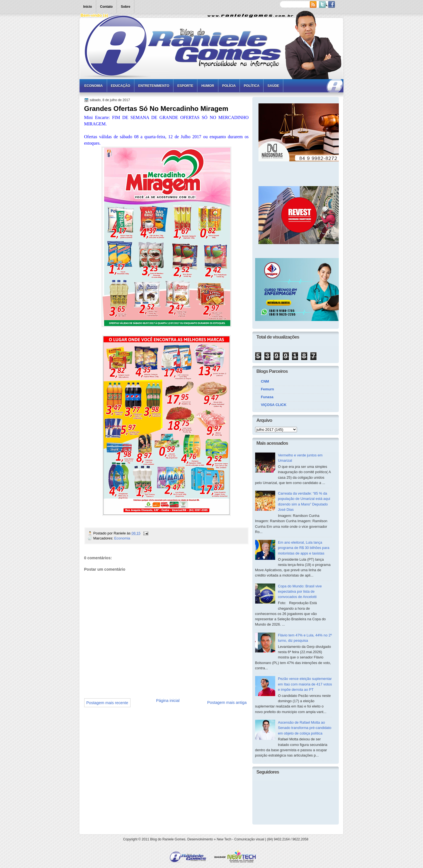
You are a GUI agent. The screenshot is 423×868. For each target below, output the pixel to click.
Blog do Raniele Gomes (168, 839)
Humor (208, 86)
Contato (106, 7)
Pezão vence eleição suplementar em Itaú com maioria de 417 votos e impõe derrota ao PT (305, 684)
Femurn (268, 389)
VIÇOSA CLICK (274, 405)
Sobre (125, 7)
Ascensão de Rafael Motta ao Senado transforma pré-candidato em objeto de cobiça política (305, 728)
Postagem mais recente (107, 703)
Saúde (273, 86)
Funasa (267, 397)
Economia (94, 86)
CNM (265, 381)
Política (252, 86)
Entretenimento (154, 86)
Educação (121, 86)
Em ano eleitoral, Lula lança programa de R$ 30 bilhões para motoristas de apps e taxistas (304, 548)
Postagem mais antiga (227, 702)
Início (88, 7)
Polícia (229, 86)
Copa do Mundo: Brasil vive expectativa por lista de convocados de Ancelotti (300, 592)
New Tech (224, 839)
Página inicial (168, 701)
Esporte (185, 86)
